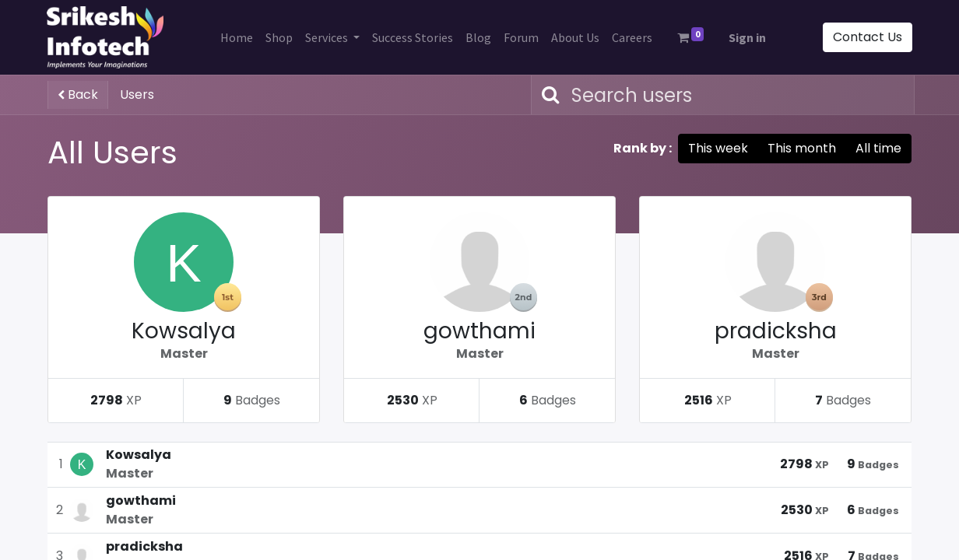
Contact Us (867, 37)
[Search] (547, 95)
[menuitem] (237, 37)
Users (137, 94)
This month (802, 148)
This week (718, 148)
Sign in (747, 37)
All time (878, 148)
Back (78, 94)
